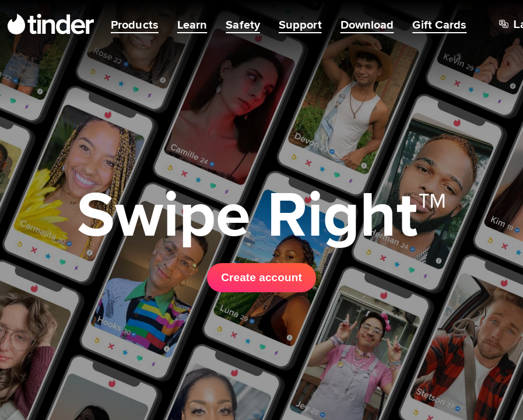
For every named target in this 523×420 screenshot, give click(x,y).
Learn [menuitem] (192, 24)
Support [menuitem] (300, 24)
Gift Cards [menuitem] (439, 24)
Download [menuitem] (367, 24)
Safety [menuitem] (243, 24)
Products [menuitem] (135, 24)
